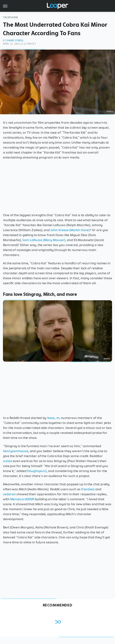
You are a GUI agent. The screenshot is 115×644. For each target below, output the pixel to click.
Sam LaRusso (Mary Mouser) (44, 240)
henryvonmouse (16, 451)
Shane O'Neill (15, 40)
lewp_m (53, 418)
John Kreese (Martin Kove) (70, 230)
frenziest (88, 489)
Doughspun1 (37, 471)
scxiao (8, 461)
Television (10, 17)
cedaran (9, 494)
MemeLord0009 (22, 499)
